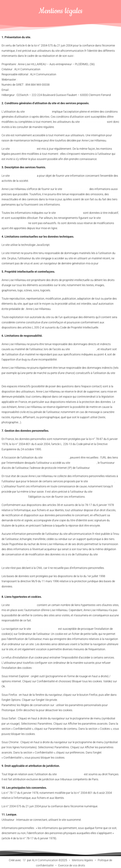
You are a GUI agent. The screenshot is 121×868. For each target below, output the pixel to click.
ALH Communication (31, 80)
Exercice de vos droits (72, 865)
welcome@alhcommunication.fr (30, 90)
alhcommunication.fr (38, 112)
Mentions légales (82, 860)
